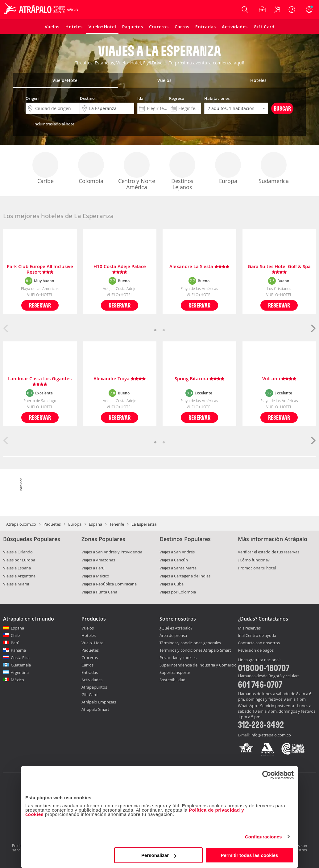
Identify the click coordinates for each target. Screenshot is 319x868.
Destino (87, 98)
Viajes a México (95, 576)
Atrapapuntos (94, 687)
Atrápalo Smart (95, 709)
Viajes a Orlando (18, 552)
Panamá (18, 650)
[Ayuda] (292, 10)
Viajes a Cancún (174, 560)
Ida (140, 98)
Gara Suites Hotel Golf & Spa (279, 269)
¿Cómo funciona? (254, 560)
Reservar (40, 305)
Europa (228, 168)
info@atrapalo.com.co (271, 735)
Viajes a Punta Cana (99, 592)
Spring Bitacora (199, 379)
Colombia (91, 168)
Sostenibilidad (172, 680)
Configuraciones (263, 837)
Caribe (45, 168)
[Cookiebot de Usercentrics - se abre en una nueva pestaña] (267, 775)
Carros (87, 665)
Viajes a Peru (93, 568)
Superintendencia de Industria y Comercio (198, 665)
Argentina (20, 672)
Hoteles (89, 635)
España (95, 524)
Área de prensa (173, 635)
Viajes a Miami (16, 584)
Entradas (90, 672)
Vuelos (88, 628)
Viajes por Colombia (178, 592)
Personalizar (159, 855)
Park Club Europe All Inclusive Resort (40, 269)
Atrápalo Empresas (99, 702)
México (17, 680)
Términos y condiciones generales (190, 643)
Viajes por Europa (19, 560)
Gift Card (89, 695)
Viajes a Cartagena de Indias (185, 576)
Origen (32, 98)
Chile (15, 635)
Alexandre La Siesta (199, 267)
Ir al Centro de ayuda (257, 636)
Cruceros (90, 658)
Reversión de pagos (256, 650)
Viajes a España (17, 568)
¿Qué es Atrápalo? (176, 628)
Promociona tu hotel (257, 568)
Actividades (92, 680)
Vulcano (279, 379)
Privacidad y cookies (178, 658)
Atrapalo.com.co (21, 524)
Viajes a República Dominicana (109, 584)
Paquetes (52, 524)
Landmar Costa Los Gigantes (40, 381)
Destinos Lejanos (182, 171)
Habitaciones (217, 98)
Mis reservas (249, 628)
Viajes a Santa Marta (178, 568)
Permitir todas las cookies (249, 855)
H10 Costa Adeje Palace (120, 269)
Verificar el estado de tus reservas (269, 552)
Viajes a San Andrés (177, 552)
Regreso (177, 98)
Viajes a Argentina (19, 576)
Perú (15, 643)
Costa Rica (20, 658)
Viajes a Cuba (172, 584)
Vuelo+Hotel (93, 643)
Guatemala (21, 665)
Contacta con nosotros (259, 643)
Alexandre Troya (120, 379)
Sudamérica (274, 168)
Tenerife (117, 524)
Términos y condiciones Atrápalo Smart (195, 650)
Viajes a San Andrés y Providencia (112, 552)
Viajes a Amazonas (98, 560)
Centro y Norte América (137, 171)
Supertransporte (175, 672)
